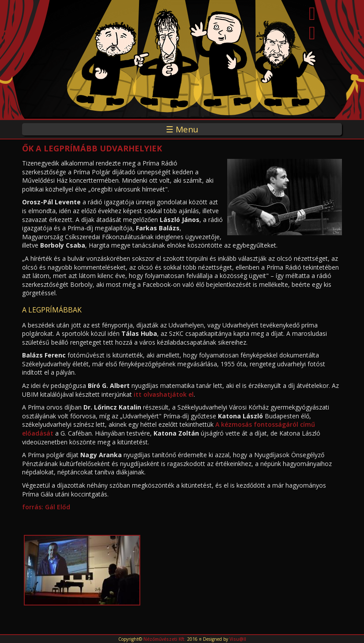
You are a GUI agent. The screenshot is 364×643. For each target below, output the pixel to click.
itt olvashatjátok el (164, 394)
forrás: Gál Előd (47, 507)
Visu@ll (238, 639)
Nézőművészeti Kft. (165, 639)
